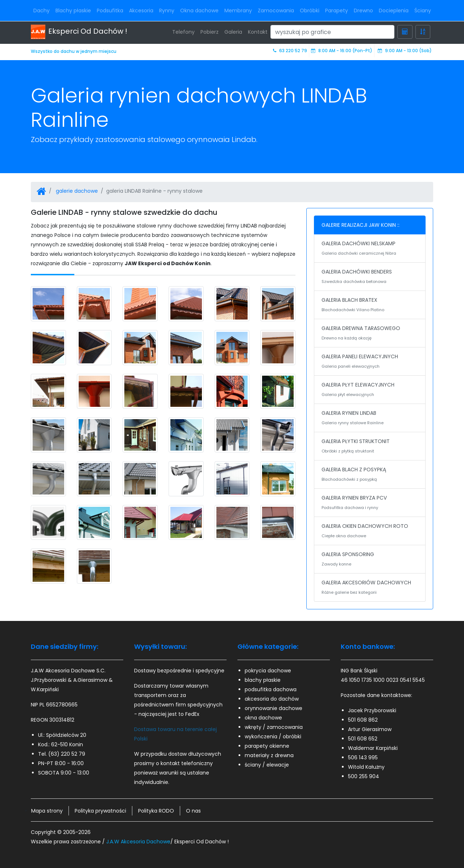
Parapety (337, 11)
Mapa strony (47, 811)
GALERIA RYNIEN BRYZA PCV (370, 503)
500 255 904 (364, 776)
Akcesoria (141, 11)
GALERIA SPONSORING (370, 560)
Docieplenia (394, 11)
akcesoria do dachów (272, 699)
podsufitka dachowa (271, 689)
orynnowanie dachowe (274, 708)
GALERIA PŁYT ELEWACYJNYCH (370, 390)
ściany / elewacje (267, 765)
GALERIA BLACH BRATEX (370, 305)
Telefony (183, 32)
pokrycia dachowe (268, 671)
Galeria (233, 32)
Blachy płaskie (73, 11)
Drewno (363, 11)
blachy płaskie (263, 680)
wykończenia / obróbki (273, 736)
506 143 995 (363, 758)
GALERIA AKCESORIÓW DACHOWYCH (370, 588)
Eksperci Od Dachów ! (79, 32)
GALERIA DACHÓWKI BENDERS (370, 277)
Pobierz (210, 32)
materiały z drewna (269, 755)
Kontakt (258, 32)
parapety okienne (267, 746)
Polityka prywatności (100, 811)
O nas (193, 811)
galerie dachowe (77, 191)
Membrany (238, 11)
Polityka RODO (156, 811)
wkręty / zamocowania (274, 727)
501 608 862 (363, 720)
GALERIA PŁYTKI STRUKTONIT (370, 447)
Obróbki (310, 11)
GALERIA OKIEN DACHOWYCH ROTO (370, 531)
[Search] (332, 32)
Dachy (42, 11)
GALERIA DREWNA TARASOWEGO (370, 334)
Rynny (167, 11)
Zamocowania (276, 11)
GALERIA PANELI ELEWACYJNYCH (370, 362)
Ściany (423, 11)
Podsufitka (110, 11)
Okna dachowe (199, 11)
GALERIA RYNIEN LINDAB (370, 418)
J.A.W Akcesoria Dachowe (138, 842)
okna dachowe (263, 718)
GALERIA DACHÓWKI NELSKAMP (370, 249)
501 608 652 (363, 739)
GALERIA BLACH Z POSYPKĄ (370, 475)
